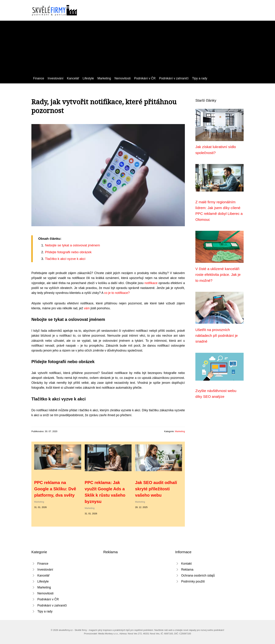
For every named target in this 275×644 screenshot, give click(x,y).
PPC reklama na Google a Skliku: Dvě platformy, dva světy (55, 489)
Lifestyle (88, 78)
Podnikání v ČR (145, 78)
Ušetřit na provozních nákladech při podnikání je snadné (217, 336)
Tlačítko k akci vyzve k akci (65, 259)
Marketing (104, 78)
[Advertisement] (137, 50)
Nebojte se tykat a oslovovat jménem (72, 245)
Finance (39, 78)
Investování (56, 78)
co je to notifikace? (117, 293)
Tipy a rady (200, 78)
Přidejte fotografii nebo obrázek (68, 252)
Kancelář (73, 78)
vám (87, 308)
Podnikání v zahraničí (174, 78)
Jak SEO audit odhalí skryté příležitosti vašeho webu (156, 489)
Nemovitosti (123, 78)
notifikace (151, 283)
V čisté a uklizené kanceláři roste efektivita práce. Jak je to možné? (218, 275)
